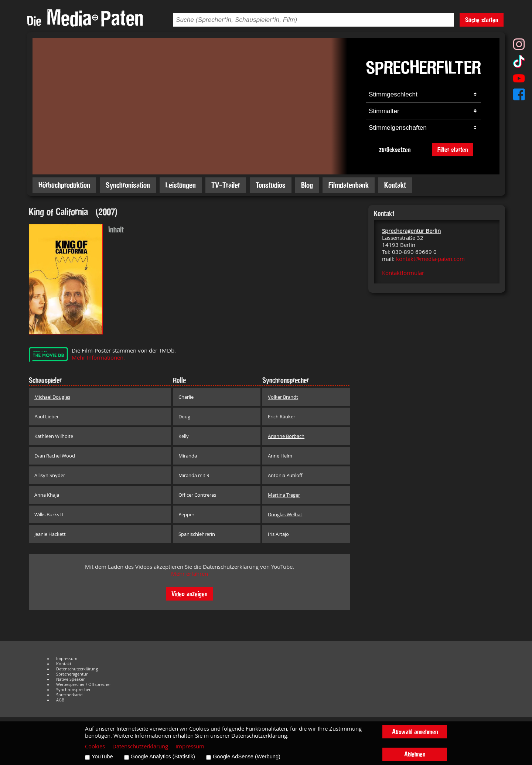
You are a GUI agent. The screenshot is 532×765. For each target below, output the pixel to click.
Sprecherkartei (70, 695)
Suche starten (482, 20)
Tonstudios (271, 185)
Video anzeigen (189, 594)
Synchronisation (128, 185)
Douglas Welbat (285, 514)
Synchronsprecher (73, 690)
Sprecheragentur (72, 674)
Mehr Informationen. (98, 358)
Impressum (67, 659)
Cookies (95, 746)
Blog (307, 185)
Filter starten (453, 149)
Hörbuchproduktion (64, 185)
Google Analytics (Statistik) (163, 756)
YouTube (102, 756)
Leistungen (181, 185)
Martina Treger (284, 495)
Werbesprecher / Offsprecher (83, 684)
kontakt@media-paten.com (430, 259)
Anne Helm (280, 456)
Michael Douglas (52, 397)
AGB (60, 700)
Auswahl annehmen (415, 732)
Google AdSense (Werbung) (247, 756)
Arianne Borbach (286, 436)
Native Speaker (70, 679)
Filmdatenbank (349, 185)
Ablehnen (415, 754)
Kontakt (395, 185)
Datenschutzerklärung (77, 669)
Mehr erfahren (190, 574)
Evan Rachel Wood (55, 456)
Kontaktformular (403, 273)
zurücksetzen (395, 149)
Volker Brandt (283, 397)
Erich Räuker (282, 416)
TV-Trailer (226, 185)
